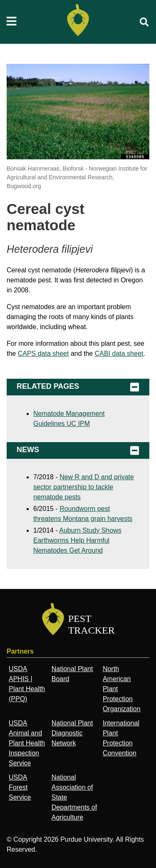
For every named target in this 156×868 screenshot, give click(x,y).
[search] (144, 22)
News (78, 450)
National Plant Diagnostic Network (72, 733)
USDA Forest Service (20, 787)
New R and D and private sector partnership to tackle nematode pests (84, 487)
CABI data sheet (119, 353)
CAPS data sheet (43, 353)
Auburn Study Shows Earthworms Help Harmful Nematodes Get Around (77, 540)
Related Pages (78, 387)
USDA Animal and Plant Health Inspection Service (27, 743)
